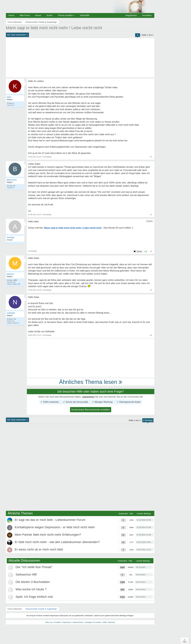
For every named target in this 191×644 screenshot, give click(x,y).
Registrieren (131, 15)
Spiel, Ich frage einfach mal (34, 597)
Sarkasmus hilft (26, 574)
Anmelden (147, 15)
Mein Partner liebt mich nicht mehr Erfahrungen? (48, 535)
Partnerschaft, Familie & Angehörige (41, 609)
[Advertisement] (80, 58)
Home (11, 15)
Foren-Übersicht (15, 609)
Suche (50, 15)
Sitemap (111, 622)
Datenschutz (78, 622)
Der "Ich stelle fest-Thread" (34, 567)
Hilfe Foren (25, 15)
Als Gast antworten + (17, 35)
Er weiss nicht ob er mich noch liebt (39, 549)
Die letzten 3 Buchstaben (33, 582)
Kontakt (57, 622)
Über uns (49, 622)
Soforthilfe (85, 15)
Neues (38, 15)
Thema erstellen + (66, 15)
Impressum (67, 622)
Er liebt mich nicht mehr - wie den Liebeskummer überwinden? (57, 542)
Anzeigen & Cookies (93, 622)
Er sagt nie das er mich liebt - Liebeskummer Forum (50, 520)
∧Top (184, 641)
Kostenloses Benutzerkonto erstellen (91, 410)
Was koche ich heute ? (31, 589)
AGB (105, 622)
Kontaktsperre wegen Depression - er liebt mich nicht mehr (55, 527)
